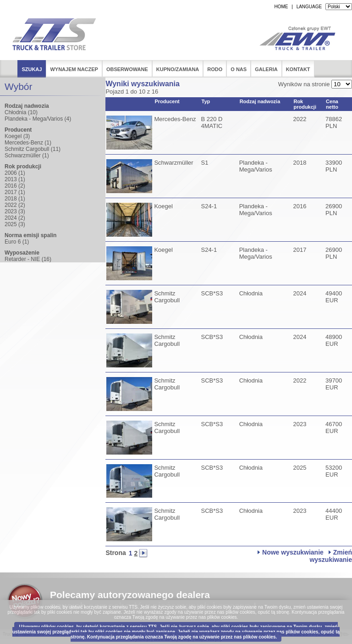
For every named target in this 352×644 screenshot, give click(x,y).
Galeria (266, 69)
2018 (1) (15, 199)
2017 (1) (15, 192)
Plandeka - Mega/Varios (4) (38, 119)
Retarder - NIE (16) (28, 259)
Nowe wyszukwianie (293, 552)
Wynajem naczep (74, 69)
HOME (281, 7)
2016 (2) (15, 186)
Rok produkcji (305, 104)
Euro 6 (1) (17, 242)
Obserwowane (127, 69)
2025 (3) (15, 224)
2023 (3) (15, 211)
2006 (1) (15, 173)
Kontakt (298, 69)
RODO (215, 69)
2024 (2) (15, 218)
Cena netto (332, 104)
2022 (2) (15, 205)
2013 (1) (15, 179)
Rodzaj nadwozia (260, 101)
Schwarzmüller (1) (27, 155)
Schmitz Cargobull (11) (33, 149)
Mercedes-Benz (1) (28, 143)
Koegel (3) (17, 136)
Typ (206, 101)
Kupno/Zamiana (178, 69)
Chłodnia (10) (21, 112)
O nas (239, 69)
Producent (167, 101)
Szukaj (32, 69)
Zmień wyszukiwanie (331, 556)
